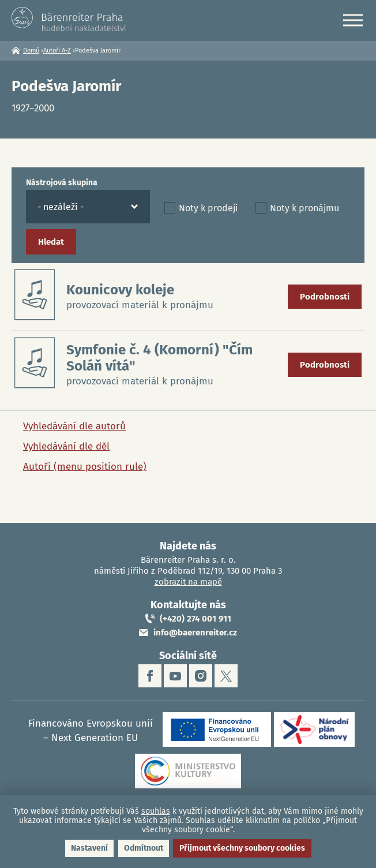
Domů (31, 50)
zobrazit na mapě (188, 582)
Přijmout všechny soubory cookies (242, 848)
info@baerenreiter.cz (195, 633)
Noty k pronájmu (304, 208)
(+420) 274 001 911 (195, 619)
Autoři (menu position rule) (85, 467)
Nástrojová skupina (62, 183)
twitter (226, 676)
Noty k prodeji (208, 208)
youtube (175, 676)
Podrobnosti (325, 297)
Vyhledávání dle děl (66, 446)
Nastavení (89, 848)
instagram (201, 676)
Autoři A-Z (57, 50)
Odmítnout (144, 848)
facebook (150, 676)
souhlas (156, 811)
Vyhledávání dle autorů (74, 426)
